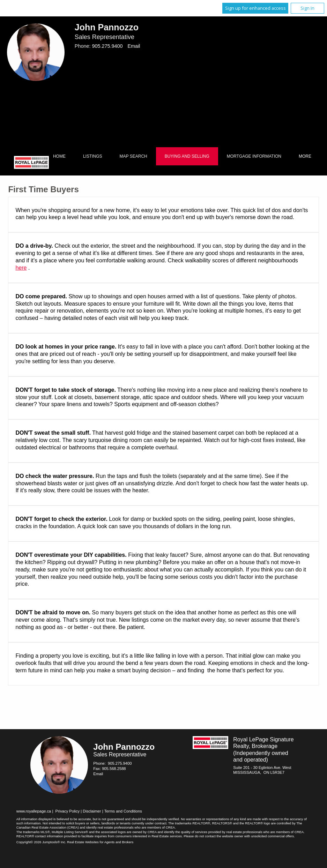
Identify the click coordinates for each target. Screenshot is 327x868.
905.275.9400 (107, 46)
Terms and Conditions (123, 811)
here (21, 268)
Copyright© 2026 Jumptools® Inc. (41, 842)
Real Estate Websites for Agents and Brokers (100, 842)
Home (59, 156)
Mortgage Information (254, 156)
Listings (93, 156)
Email (134, 46)
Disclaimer (92, 811)
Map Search (133, 156)
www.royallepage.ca (34, 811)
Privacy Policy (68, 811)
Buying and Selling (187, 156)
